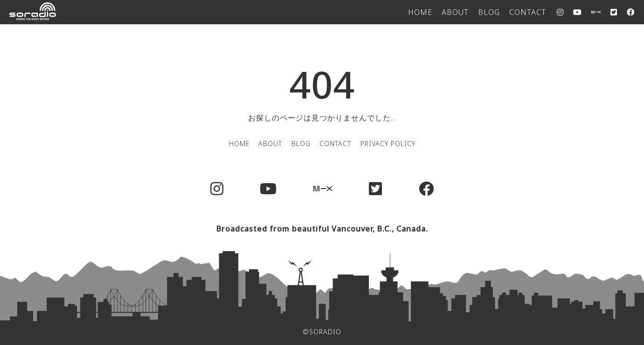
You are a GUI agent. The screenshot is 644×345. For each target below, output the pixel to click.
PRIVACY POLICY (388, 144)
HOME (420, 12)
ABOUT (455, 12)
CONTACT (528, 12)
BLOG (489, 12)
